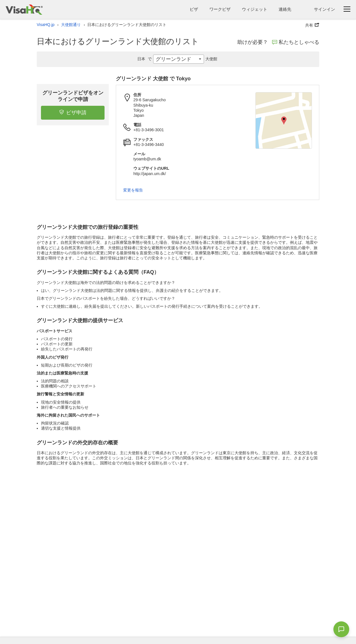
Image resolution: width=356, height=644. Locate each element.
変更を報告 (133, 190)
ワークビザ (220, 9)
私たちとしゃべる (296, 42)
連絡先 (285, 9)
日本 (145, 59)
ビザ (194, 9)
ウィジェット (255, 9)
